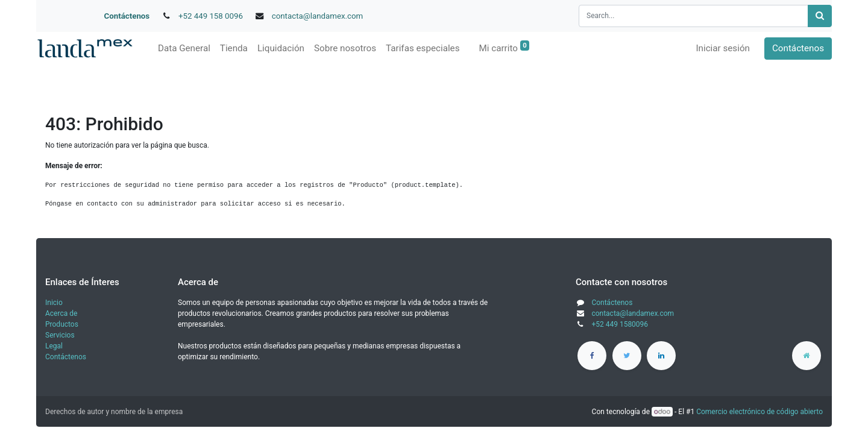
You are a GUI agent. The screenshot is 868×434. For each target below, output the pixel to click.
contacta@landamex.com (318, 16)
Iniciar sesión (723, 48)
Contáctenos (127, 16)
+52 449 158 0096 (211, 16)
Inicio (54, 303)
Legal (54, 346)
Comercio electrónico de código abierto (759, 412)
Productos (62, 324)
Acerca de (61, 313)
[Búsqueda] (820, 16)
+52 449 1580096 (620, 324)
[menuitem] (184, 49)
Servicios (60, 335)
